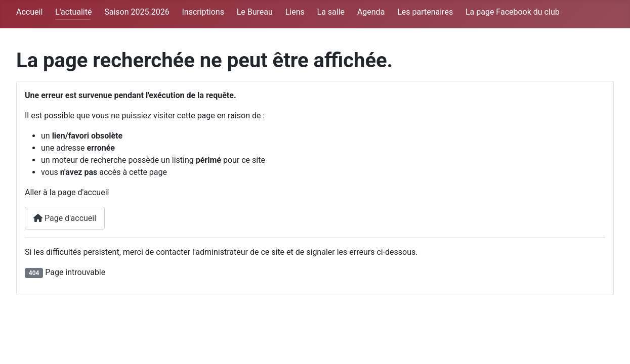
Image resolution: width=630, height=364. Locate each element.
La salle (331, 12)
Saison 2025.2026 (137, 12)
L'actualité (73, 12)
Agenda (371, 12)
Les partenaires (425, 12)
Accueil (29, 12)
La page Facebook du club (513, 12)
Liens (295, 12)
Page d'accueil (65, 218)
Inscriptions (203, 12)
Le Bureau (255, 12)
